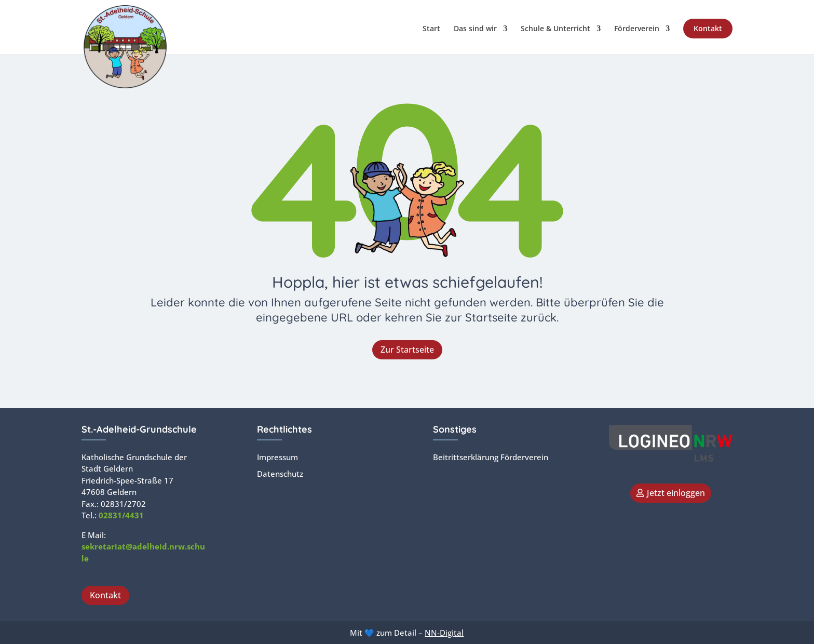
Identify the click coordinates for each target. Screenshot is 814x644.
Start (431, 29)
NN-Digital (444, 633)
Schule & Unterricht (555, 29)
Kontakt (708, 28)
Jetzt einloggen (676, 493)
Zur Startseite (407, 350)
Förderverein (637, 29)
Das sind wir (475, 29)
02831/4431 (121, 515)
